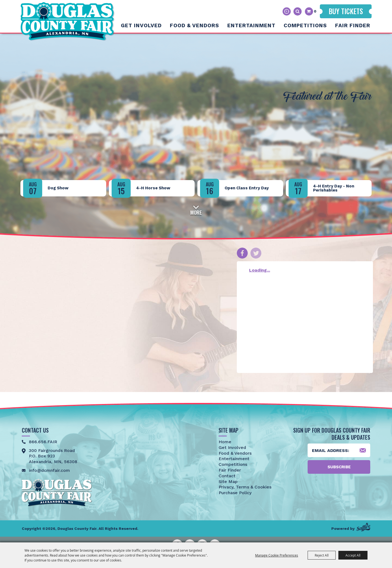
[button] (196, 209)
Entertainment (251, 25)
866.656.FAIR (43, 442)
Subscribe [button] (339, 467)
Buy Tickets (346, 11)
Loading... (260, 270)
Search (298, 11)
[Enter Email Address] (339, 450)
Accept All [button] (353, 555)
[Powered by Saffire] (363, 527)
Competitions (305, 25)
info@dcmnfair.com (49, 470)
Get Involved (141, 25)
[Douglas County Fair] (67, 21)
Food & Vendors (195, 25)
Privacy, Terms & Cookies (245, 487)
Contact (227, 476)
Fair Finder (353, 25)
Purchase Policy (235, 493)
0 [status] (315, 11)
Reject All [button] (322, 555)
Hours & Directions (287, 11)
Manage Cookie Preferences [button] (277, 555)
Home (225, 442)
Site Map (228, 482)
